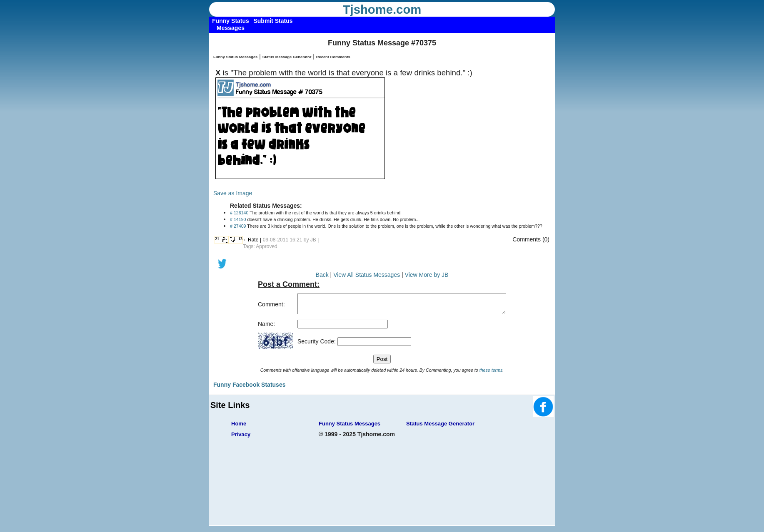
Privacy (241, 438)
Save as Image (233, 193)
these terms (491, 374)
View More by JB (427, 275)
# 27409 (238, 226)
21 (217, 239)
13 (240, 239)
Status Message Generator (287, 57)
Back (322, 275)
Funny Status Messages (235, 57)
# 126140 (239, 213)
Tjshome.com (382, 10)
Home (239, 427)
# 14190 (238, 219)
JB (313, 240)
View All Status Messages (367, 275)
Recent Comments (333, 57)
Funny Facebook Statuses (249, 388)
